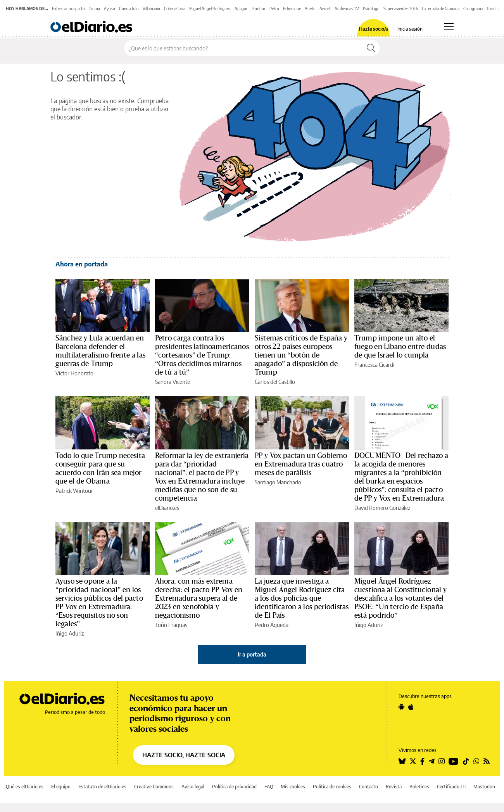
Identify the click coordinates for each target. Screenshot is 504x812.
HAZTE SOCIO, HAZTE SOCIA (184, 755)
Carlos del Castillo (275, 382)
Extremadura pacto (68, 9)
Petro (274, 9)
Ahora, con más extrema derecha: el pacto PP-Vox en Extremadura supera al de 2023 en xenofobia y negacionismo (199, 598)
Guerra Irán (129, 9)
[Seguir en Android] (401, 707)
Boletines (419, 787)
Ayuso (110, 9)
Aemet (325, 9)
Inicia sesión (410, 29)
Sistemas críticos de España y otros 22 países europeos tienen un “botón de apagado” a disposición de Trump (301, 355)
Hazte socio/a (374, 29)
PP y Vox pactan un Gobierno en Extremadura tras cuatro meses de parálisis (301, 464)
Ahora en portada (82, 264)
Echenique (292, 9)
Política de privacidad (234, 787)
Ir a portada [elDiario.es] (252, 654)
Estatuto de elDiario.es (102, 787)
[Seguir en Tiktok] (466, 761)
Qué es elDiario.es (25, 787)
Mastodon (484, 787)
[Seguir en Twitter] (413, 761)
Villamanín (151, 9)
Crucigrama (473, 9)
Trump (94, 9)
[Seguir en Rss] (487, 761)
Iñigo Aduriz (70, 633)
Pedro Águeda (272, 625)
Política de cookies (332, 787)
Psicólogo (371, 9)
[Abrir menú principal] (449, 27)
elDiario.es (167, 508)
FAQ (269, 787)
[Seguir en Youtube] (454, 761)
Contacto (369, 787)
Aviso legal (193, 787)
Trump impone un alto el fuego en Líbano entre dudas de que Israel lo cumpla (400, 347)
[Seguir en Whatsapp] (476, 761)
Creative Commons (154, 787)
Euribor (259, 9)
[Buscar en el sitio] (243, 48)
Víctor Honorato (74, 373)
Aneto (310, 9)
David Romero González (382, 508)
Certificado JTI (451, 787)
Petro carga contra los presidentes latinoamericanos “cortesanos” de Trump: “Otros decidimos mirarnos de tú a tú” (202, 355)
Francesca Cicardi (374, 365)
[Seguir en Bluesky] (402, 761)
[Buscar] (371, 48)
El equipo (61, 787)
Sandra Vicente (173, 382)
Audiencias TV (347, 9)
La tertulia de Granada (441, 9)
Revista (394, 787)
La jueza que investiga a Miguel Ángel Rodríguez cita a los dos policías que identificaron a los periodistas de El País (302, 598)
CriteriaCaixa (175, 9)
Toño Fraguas (171, 625)
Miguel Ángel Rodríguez (210, 9)
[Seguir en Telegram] (432, 761)
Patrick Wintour (74, 491)
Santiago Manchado (278, 482)
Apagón (242, 9)
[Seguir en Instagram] (442, 761)
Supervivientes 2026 (401, 9)
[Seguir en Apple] (411, 707)
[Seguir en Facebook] (422, 761)
